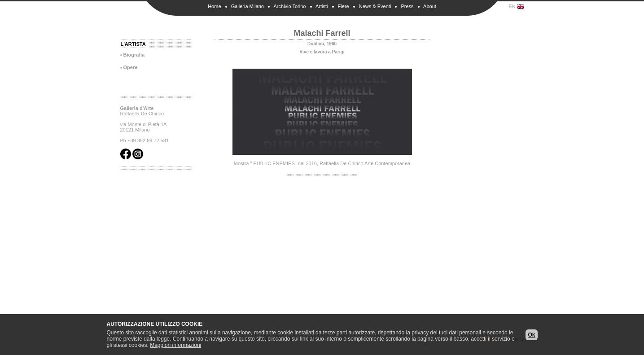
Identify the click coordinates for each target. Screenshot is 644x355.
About (430, 6)
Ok (531, 335)
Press (407, 6)
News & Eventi (375, 6)
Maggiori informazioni (175, 345)
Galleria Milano (248, 6)
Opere (131, 67)
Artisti (322, 6)
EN (516, 7)
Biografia (134, 55)
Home (214, 6)
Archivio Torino (290, 6)
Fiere (344, 6)
